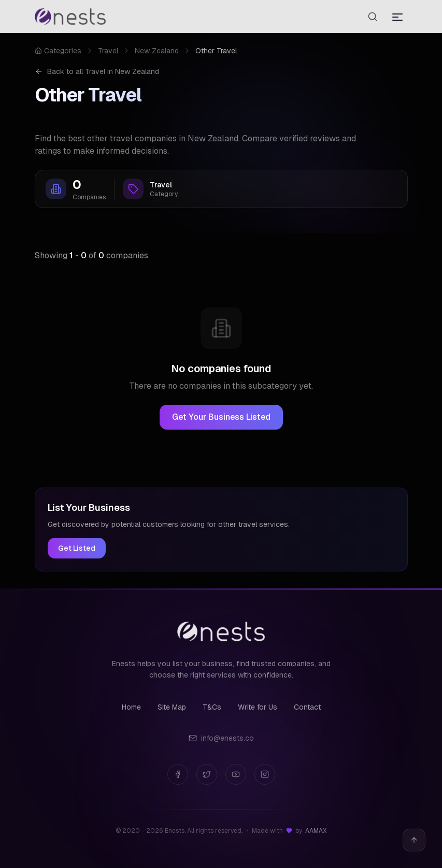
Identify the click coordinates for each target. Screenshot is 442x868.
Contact (307, 707)
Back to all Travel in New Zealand (97, 71)
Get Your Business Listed (221, 417)
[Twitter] (207, 774)
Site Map (172, 707)
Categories (58, 51)
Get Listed (77, 548)
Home (131, 707)
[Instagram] (265, 774)
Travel (108, 51)
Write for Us (258, 707)
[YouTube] (236, 774)
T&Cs (212, 707)
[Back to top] (414, 840)
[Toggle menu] (397, 17)
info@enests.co (221, 738)
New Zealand (157, 51)
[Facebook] (178, 774)
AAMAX (316, 831)
